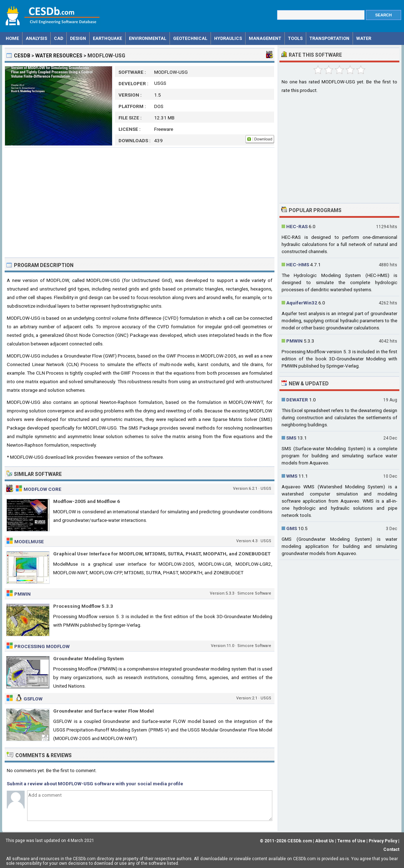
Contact (391, 849)
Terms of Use (351, 841)
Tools (295, 38)
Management (265, 38)
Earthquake (107, 38)
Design (78, 38)
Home (12, 38)
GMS (292, 528)
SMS (291, 438)
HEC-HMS (298, 264)
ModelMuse (29, 541)
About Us (325, 841)
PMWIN (22, 594)
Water (364, 38)
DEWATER (297, 400)
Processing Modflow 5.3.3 (83, 606)
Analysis (36, 38)
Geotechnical (190, 38)
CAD (59, 38)
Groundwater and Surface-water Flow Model (103, 711)
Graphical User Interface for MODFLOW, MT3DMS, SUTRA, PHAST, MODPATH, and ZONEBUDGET (162, 554)
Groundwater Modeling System (89, 658)
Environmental (148, 38)
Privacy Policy (383, 841)
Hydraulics (228, 38)
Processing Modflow (42, 646)
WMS (292, 476)
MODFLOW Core (42, 489)
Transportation (329, 38)
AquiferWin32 (302, 303)
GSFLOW (33, 699)
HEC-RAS (297, 226)
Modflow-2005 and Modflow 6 (87, 501)
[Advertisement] (140, 202)
